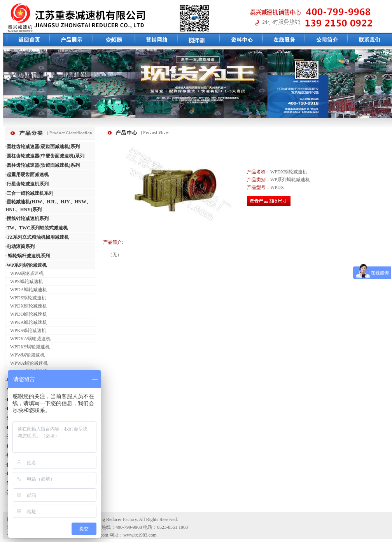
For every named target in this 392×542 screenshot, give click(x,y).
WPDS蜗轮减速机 (26, 298)
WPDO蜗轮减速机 (26, 314)
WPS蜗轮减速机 (24, 281)
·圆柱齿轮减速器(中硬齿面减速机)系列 (45, 156)
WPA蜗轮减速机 (24, 273)
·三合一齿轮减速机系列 (29, 193)
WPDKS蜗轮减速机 (28, 347)
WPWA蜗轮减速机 (27, 363)
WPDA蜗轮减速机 (26, 290)
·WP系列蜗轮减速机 (26, 265)
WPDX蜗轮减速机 (26, 306)
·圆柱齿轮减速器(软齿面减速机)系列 (43, 165)
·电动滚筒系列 (20, 247)
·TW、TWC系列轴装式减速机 (37, 228)
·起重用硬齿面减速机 (27, 175)
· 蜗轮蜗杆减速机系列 (28, 256)
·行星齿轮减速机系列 (27, 184)
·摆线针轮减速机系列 (27, 219)
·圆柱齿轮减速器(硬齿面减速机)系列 (43, 147)
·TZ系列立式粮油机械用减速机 (37, 237)
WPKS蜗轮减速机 (26, 330)
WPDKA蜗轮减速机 (28, 339)
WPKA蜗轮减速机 (26, 322)
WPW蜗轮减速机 (25, 355)
